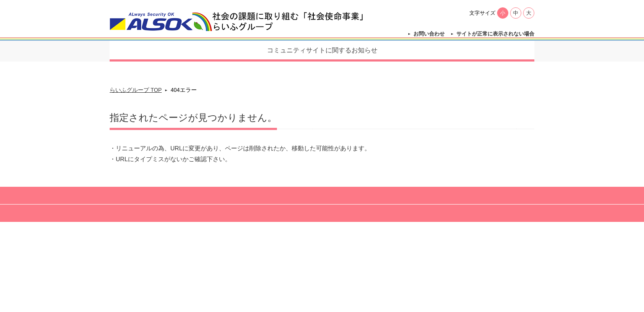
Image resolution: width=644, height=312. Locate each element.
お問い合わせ (429, 34)
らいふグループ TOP (136, 90)
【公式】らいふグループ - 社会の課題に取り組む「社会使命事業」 (238, 22)
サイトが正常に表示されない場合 (495, 34)
